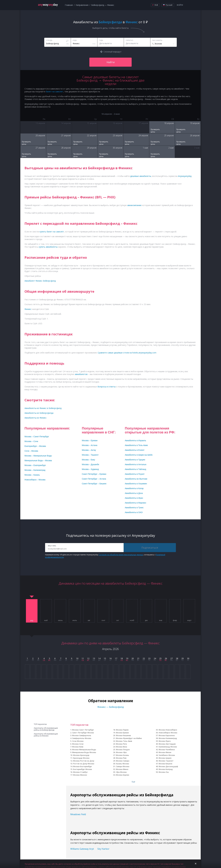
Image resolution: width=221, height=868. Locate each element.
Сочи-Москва (78, 741)
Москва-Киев (78, 747)
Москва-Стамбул (80, 772)
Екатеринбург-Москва (83, 769)
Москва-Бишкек (166, 764)
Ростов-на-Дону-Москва (84, 764)
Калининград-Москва (168, 747)
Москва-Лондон (123, 750)
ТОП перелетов (40, 724)
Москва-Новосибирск (168, 730)
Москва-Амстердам (167, 744)
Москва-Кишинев (123, 735)
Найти (111, 62)
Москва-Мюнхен (80, 775)
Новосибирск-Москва (168, 733)
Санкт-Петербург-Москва (83, 733)
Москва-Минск (122, 769)
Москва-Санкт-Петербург (83, 730)
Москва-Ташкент (166, 761)
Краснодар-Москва (81, 758)
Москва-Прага (165, 741)
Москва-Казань (122, 755)
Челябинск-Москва (167, 755)
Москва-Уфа (121, 752)
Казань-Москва (122, 764)
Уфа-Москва (121, 772)
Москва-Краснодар (81, 755)
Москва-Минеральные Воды (84, 750)
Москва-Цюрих (165, 758)
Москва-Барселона (167, 735)
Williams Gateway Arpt (82, 849)
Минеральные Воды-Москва (84, 752)
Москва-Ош (164, 772)
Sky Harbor (103, 849)
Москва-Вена (121, 747)
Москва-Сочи (78, 744)
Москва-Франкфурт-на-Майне (129, 738)
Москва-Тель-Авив (124, 741)
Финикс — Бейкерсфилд (111, 707)
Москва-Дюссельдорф (168, 766)
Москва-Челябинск (167, 750)
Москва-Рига (121, 744)
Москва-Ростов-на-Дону (84, 761)
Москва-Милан (165, 752)
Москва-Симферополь (82, 735)
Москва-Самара (123, 761)
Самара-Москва (123, 766)
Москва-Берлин (123, 775)
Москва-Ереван (122, 733)
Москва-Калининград (168, 738)
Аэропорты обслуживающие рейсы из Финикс (46, 735)
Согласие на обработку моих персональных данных (121, 555)
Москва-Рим (121, 758)
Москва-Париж (122, 730)
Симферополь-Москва (82, 738)
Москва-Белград (166, 769)
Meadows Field (78, 814)
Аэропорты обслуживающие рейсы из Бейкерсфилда (46, 729)
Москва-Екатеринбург (83, 766)
